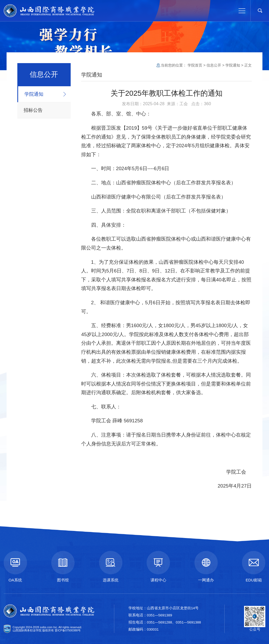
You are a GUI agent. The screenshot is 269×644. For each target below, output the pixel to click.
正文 (248, 65)
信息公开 (214, 65)
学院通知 (34, 94)
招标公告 (33, 110)
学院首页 (195, 65)
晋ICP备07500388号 (68, 630)
